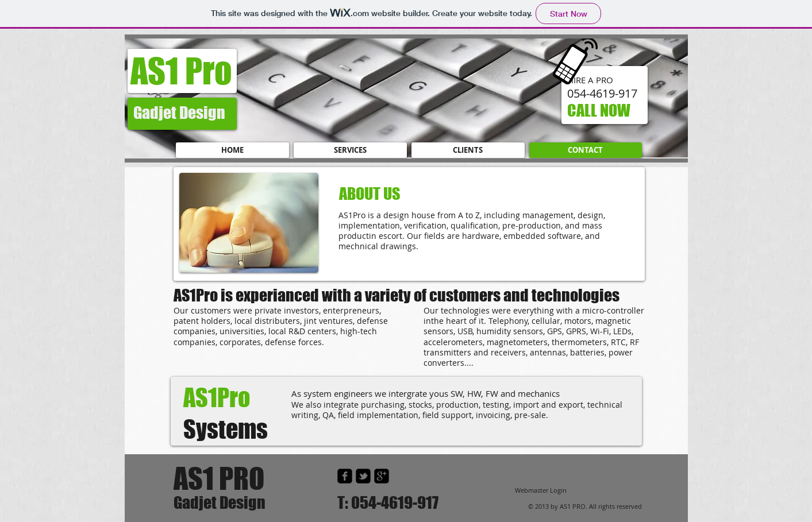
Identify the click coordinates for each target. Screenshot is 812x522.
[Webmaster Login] (541, 491)
